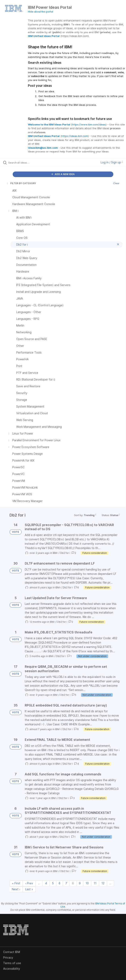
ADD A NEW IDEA (63, 174)
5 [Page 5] (53, 883)
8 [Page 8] (73, 883)
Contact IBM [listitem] (12, 952)
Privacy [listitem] (8, 957)
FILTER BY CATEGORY (21, 183)
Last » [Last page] (29, 889)
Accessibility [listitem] (12, 969)
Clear (116, 183)
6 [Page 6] (60, 883)
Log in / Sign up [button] (112, 162)
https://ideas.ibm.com (75, 136)
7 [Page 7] (66, 883)
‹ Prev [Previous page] (29, 883)
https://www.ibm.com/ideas (89, 124)
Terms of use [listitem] (12, 963)
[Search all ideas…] (31, 163)
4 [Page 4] (46, 883)
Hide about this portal (41, 12)
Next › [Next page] (16, 889)
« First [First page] (16, 883)
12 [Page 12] (103, 883)
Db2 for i (65, 553)
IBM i (55, 553)
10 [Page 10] (87, 883)
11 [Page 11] (95, 883)
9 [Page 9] (80, 883)
